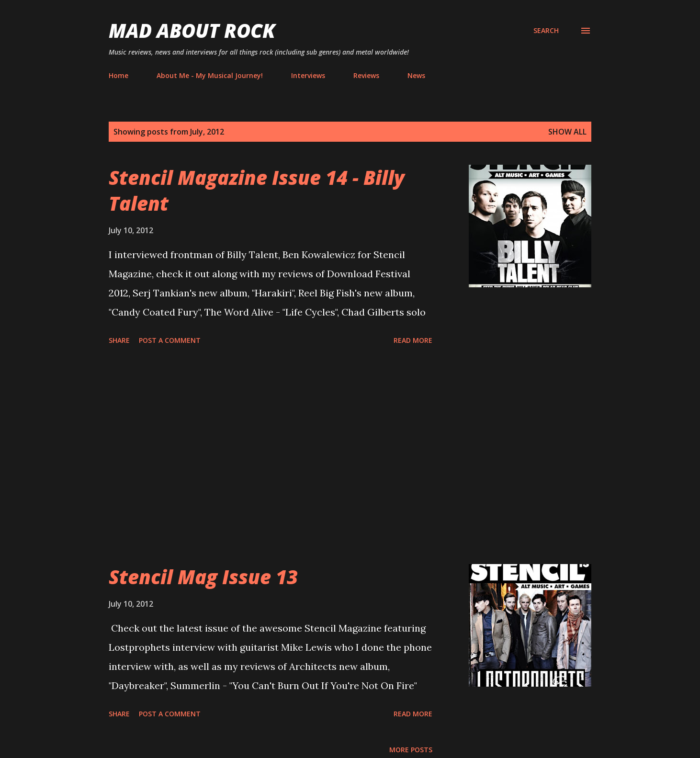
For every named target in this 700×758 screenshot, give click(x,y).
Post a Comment (170, 340)
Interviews (308, 75)
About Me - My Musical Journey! (210, 75)
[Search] (546, 31)
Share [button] (119, 340)
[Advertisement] (271, 456)
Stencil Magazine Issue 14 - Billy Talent (257, 190)
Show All (567, 132)
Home (119, 75)
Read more (413, 340)
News (416, 75)
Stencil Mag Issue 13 (203, 577)
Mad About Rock (192, 30)
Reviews (366, 75)
